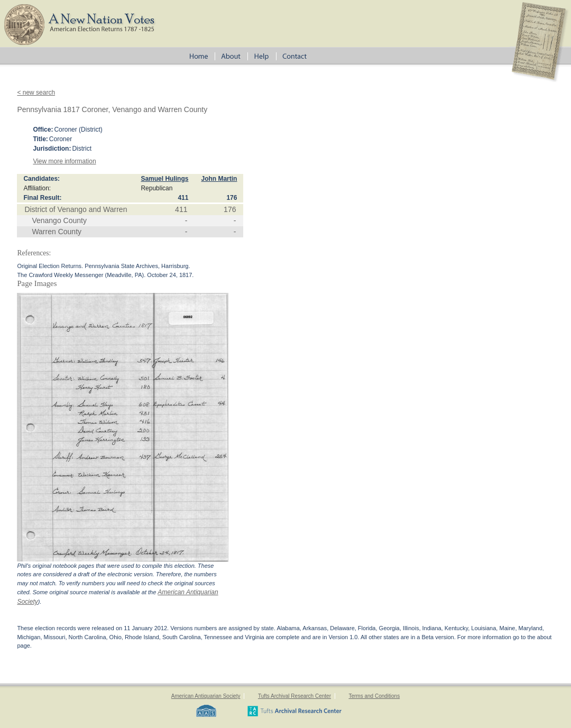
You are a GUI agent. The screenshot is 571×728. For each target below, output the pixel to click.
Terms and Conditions (374, 696)
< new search (36, 93)
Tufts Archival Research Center (294, 696)
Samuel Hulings (164, 179)
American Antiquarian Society (206, 696)
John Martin (219, 179)
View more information (64, 161)
